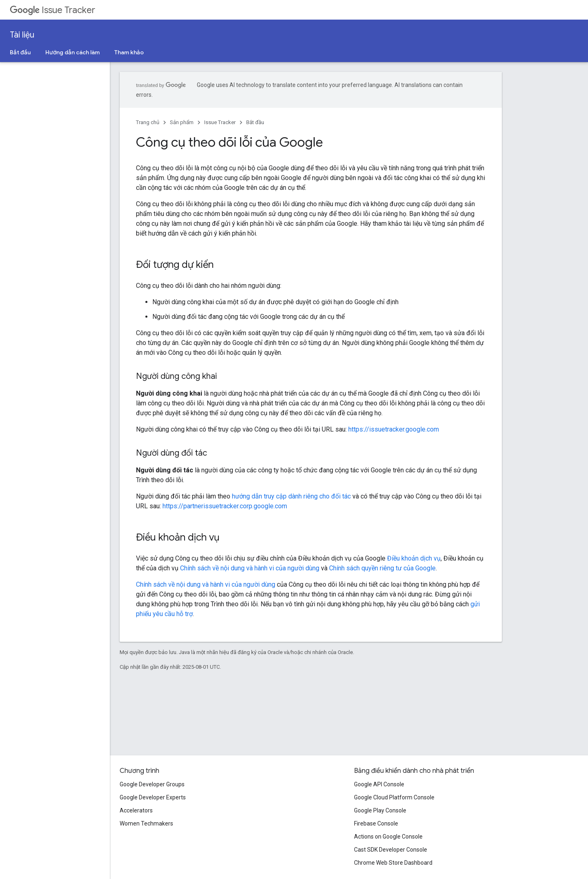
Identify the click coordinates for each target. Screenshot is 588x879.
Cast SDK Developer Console (391, 850)
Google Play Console (380, 810)
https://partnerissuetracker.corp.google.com (225, 506)
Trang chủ (148, 122)
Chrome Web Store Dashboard (393, 863)
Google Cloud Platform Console (394, 797)
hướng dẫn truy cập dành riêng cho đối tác (291, 496)
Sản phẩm (182, 122)
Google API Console (379, 784)
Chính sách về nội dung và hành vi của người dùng (250, 568)
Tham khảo (129, 52)
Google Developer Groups (152, 784)
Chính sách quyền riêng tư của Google (382, 568)
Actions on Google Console (388, 837)
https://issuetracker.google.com (394, 429)
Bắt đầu (20, 52)
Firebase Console (376, 823)
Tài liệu (22, 35)
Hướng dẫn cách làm (72, 52)
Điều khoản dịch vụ (414, 558)
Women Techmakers (146, 823)
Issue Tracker (52, 10)
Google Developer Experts (153, 797)
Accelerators (136, 810)
